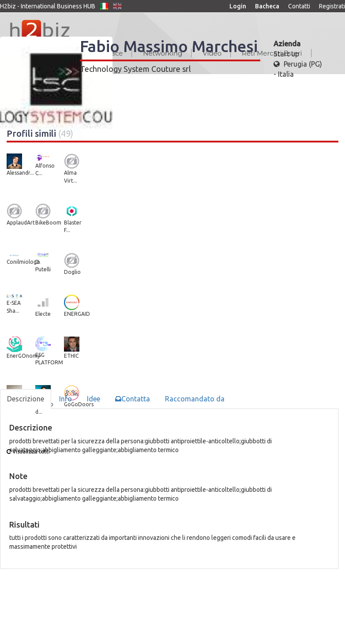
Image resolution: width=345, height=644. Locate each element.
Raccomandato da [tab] (195, 399)
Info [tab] (66, 399)
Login (238, 6)
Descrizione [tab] (26, 399)
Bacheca (267, 6)
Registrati (332, 6)
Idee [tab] (94, 399)
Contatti (299, 6)
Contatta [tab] (133, 399)
